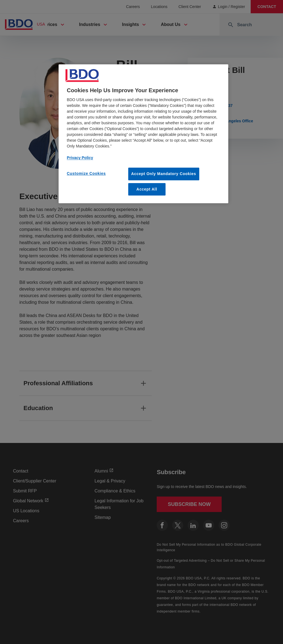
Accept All (147, 189)
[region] (143, 134)
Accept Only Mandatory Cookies (164, 174)
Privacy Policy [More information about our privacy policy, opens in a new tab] (80, 158)
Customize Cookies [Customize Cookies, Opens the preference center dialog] (86, 173)
